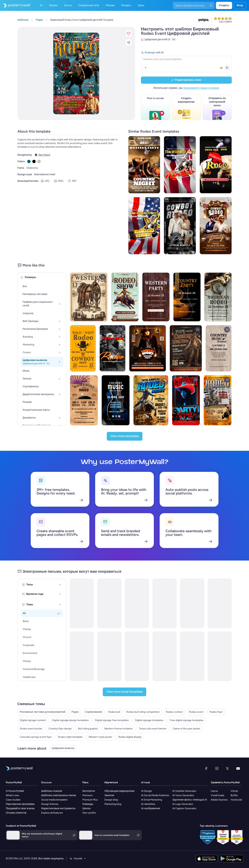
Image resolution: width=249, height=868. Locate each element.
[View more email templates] (124, 692)
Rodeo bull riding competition (143, 712)
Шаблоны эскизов (52, 791)
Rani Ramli (44, 155)
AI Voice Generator (183, 795)
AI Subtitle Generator (184, 791)
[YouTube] (238, 768)
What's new (12, 795)
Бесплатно (89, 791)
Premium (88, 795)
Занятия (109, 795)
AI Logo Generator (183, 804)
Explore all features (52, 813)
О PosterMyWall (15, 791)
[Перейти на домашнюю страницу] (15, 5)
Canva (214, 791)
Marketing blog (113, 804)
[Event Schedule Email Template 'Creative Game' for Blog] (220, 656)
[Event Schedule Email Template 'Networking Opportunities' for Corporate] (109, 603)
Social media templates (54, 800)
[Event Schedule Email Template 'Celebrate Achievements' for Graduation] (192, 603)
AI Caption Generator (184, 808)
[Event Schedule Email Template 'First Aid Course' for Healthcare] (137, 603)
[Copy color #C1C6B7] (39, 161)
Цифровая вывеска (63, 748)
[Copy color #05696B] (29, 161)
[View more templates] (125, 436)
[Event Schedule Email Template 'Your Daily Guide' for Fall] (82, 656)
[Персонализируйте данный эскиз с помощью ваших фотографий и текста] (76, 73)
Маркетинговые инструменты (58, 808)
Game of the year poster (187, 729)
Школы (87, 808)
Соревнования (94, 712)
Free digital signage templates (187, 720)
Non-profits (89, 813)
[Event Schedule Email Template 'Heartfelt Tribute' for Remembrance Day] (82, 603)
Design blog (111, 800)
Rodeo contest (174, 712)
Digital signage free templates (112, 720)
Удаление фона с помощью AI (190, 800)
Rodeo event (196, 712)
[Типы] (60, 585)
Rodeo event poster (31, 729)
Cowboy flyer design (60, 729)
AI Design (147, 791)
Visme (234, 791)
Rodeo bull (114, 712)
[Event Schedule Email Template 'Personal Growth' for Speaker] (165, 656)
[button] (129, 33)
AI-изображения (151, 808)
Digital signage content (33, 720)
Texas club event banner (153, 729)
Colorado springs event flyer (36, 737)
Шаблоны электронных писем (59, 795)
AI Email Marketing (152, 800)
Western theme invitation (119, 729)
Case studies (13, 800)
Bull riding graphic (88, 729)
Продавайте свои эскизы (20, 808)
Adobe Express (219, 800)
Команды (88, 804)
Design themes (50, 804)
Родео (75, 712)
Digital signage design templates (70, 720)
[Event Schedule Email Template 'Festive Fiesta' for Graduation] (192, 656)
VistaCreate (217, 795)
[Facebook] (206, 768)
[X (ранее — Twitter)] (227, 768)
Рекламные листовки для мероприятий (43, 712)
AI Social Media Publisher (155, 795)
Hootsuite (236, 800)
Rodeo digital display (130, 737)
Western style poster (100, 737)
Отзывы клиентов (16, 813)
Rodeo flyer (216, 712)
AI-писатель (148, 804)
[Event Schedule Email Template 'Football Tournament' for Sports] (220, 603)
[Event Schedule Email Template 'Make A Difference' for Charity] (137, 656)
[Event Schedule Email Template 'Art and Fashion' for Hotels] (165, 603)
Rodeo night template (70, 737)
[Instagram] (217, 768)
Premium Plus (90, 800)
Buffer (234, 795)
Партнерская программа (20, 804)
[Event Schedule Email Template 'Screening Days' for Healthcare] (109, 656)
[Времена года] (60, 594)
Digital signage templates (149, 720)
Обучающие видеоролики (120, 791)
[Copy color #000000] (34, 161)
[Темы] (60, 605)
